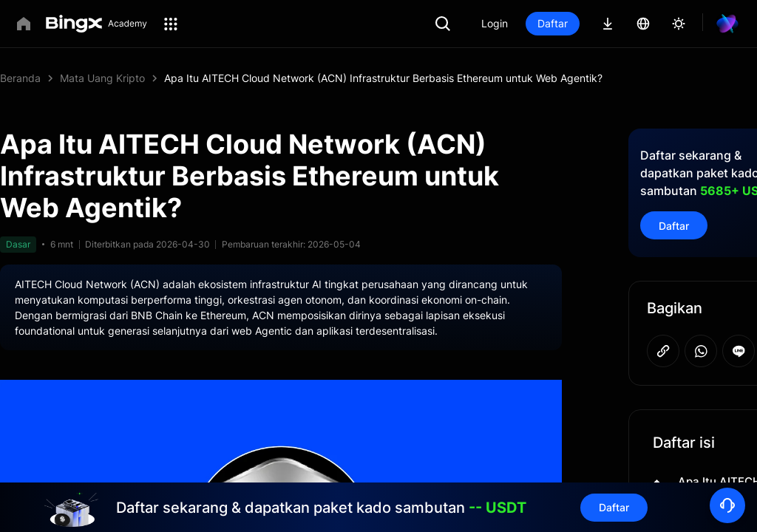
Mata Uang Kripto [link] (102, 78)
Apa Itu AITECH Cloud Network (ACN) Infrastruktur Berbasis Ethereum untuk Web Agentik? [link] (383, 78)
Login (545, 23)
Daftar (603, 23)
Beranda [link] (20, 78)
